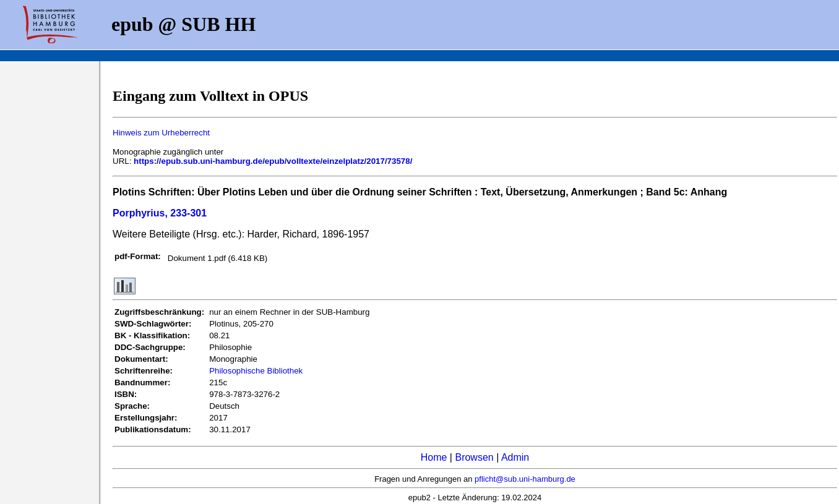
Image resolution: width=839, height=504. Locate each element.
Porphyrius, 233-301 (160, 213)
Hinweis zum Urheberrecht (161, 133)
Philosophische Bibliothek (256, 371)
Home (434, 457)
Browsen (474, 457)
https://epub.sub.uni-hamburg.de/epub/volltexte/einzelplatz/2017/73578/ (273, 161)
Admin (515, 457)
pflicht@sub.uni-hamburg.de (525, 479)
